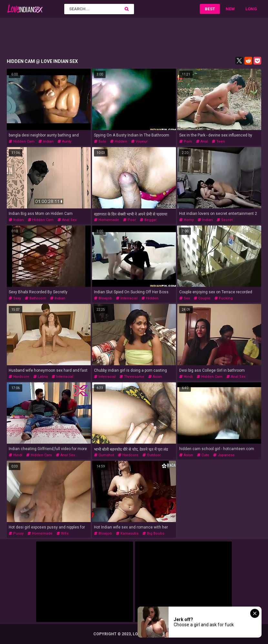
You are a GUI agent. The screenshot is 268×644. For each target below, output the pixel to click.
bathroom (36, 298)
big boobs (153, 533)
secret (225, 220)
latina (41, 377)
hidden (119, 141)
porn (186, 141)
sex (185, 298)
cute (203, 455)
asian (155, 377)
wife (63, 533)
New (230, 9)
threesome (132, 377)
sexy (15, 298)
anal (202, 141)
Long (251, 9)
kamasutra (127, 533)
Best (210, 9)
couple (202, 298)
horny (186, 220)
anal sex (67, 220)
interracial (127, 298)
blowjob (103, 298)
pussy (16, 533)
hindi (186, 377)
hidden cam (22, 141)
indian (46, 141)
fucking (224, 298)
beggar (148, 220)
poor (129, 220)
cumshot (104, 455)
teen (218, 141)
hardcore (19, 377)
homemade (107, 220)
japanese (224, 455)
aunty (64, 141)
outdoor (152, 455)
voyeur (139, 141)
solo (100, 141)
